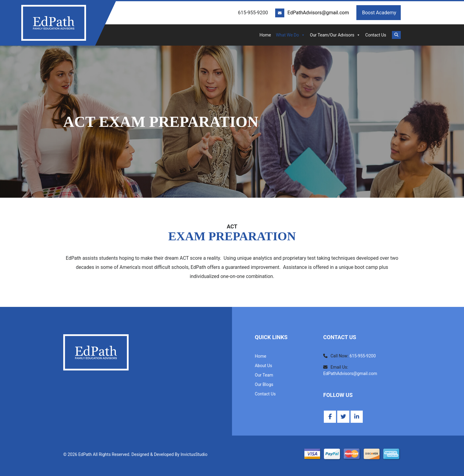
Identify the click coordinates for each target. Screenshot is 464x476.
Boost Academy (379, 13)
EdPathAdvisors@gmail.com (318, 13)
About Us (263, 366)
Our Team (264, 375)
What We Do (290, 35)
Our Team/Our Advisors (335, 35)
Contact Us (376, 35)
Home (265, 35)
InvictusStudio (194, 454)
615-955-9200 (362, 356)
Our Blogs (264, 384)
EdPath (85, 454)
